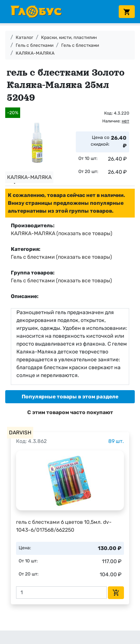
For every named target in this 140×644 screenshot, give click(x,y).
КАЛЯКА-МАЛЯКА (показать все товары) (62, 233)
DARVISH (20, 433)
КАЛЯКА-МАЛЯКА (35, 53)
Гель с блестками (35, 45)
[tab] (70, 397)
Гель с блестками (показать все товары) (61, 257)
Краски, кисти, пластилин (69, 37)
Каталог (24, 37)
